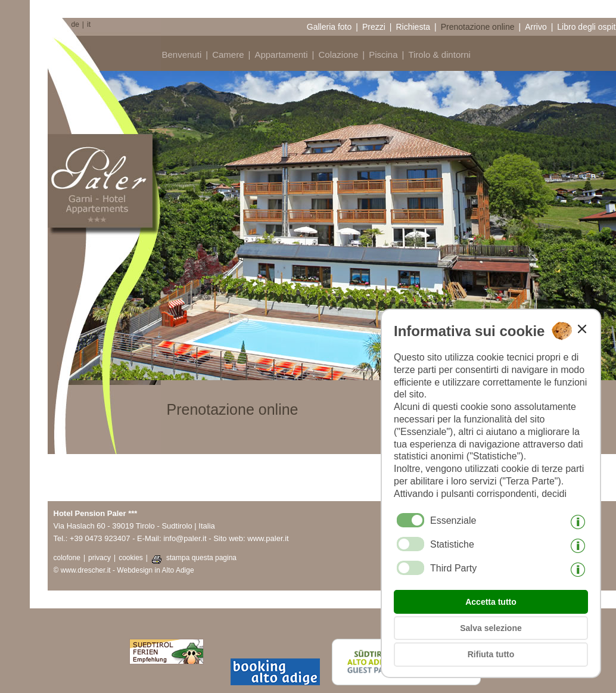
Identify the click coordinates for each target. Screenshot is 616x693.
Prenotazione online (478, 27)
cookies (131, 558)
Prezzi (374, 27)
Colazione (339, 55)
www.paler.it (268, 538)
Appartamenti (281, 55)
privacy (99, 558)
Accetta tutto (491, 602)
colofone (67, 558)
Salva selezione (491, 628)
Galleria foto (329, 27)
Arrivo (536, 27)
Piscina (383, 55)
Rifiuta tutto (491, 654)
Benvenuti (182, 55)
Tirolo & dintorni (439, 55)
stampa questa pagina (201, 558)
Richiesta (413, 27)
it (89, 24)
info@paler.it (185, 538)
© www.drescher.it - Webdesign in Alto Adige (124, 570)
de (75, 24)
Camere (228, 55)
